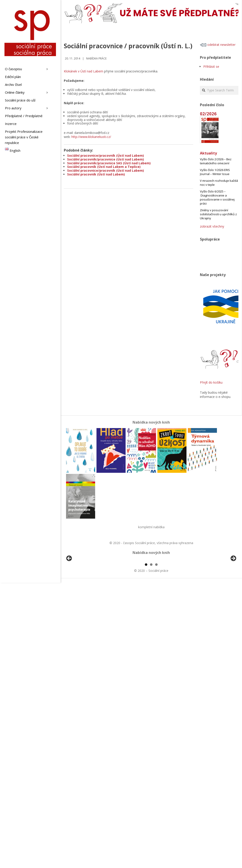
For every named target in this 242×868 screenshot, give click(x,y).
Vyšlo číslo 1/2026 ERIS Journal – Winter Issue (215, 172)
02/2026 (208, 114)
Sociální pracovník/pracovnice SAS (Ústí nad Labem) (109, 163)
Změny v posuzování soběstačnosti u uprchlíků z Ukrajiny (218, 214)
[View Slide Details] (82, 585)
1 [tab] (146, 616)
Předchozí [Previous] (69, 584)
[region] (151, 585)
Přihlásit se (211, 67)
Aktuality (208, 153)
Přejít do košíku (211, 382)
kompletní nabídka (151, 527)
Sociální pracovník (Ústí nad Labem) (96, 174)
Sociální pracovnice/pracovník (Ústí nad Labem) (106, 155)
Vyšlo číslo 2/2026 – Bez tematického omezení (216, 161)
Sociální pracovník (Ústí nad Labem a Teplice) (104, 167)
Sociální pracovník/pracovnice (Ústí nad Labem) (106, 159)
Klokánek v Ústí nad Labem (84, 71)
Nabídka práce (96, 58)
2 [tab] (151, 616)
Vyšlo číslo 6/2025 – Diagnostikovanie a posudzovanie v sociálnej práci (217, 197)
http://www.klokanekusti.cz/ (91, 137)
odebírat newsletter (218, 45)
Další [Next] (233, 584)
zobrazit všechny (212, 226)
